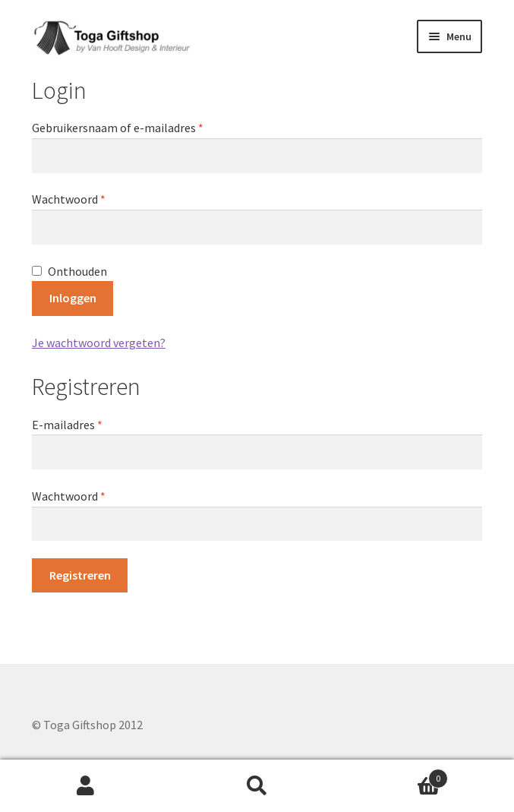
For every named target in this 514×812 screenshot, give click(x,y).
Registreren (80, 575)
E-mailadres (85, 424)
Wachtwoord (87, 198)
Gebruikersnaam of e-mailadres (136, 127)
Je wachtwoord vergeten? (99, 343)
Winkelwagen (395, 775)
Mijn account (86, 786)
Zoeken (257, 786)
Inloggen (73, 298)
